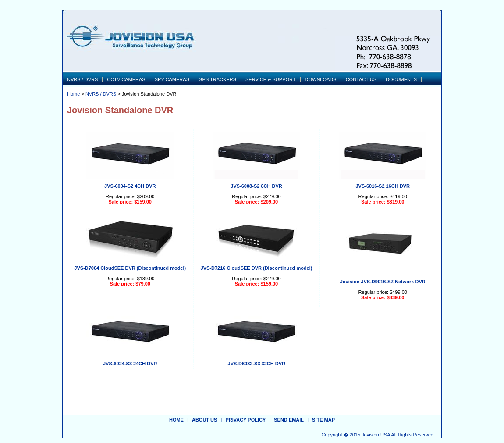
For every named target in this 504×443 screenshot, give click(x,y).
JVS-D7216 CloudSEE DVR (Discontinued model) (257, 268)
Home (73, 94)
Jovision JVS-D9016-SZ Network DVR (383, 282)
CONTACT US (361, 79)
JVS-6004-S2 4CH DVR (130, 186)
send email (289, 420)
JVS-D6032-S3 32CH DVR (257, 364)
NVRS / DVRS (82, 79)
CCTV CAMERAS (126, 79)
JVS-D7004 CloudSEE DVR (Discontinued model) (130, 268)
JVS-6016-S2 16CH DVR (383, 186)
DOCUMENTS (401, 79)
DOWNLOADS (321, 79)
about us (204, 420)
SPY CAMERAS (172, 79)
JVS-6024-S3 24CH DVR (130, 364)
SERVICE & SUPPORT (271, 79)
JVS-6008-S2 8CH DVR (256, 186)
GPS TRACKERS (217, 79)
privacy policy (245, 420)
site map (323, 420)
